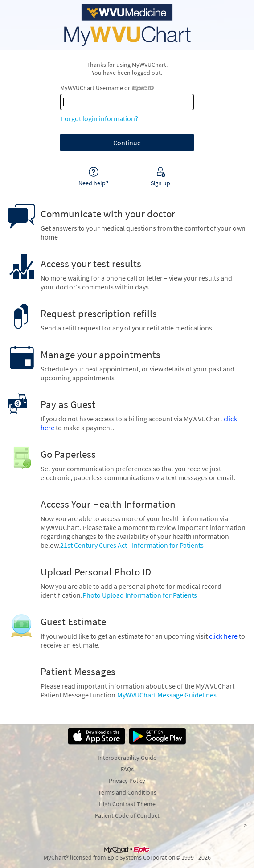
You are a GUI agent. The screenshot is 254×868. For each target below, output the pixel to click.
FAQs (127, 769)
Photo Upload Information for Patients (140, 595)
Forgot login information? (100, 118)
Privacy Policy (127, 781)
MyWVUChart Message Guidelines (167, 695)
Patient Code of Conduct (127, 815)
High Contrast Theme (127, 804)
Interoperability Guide (127, 758)
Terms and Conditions (127, 792)
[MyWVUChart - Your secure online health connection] (127, 25)
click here (223, 636)
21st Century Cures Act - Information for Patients (132, 545)
